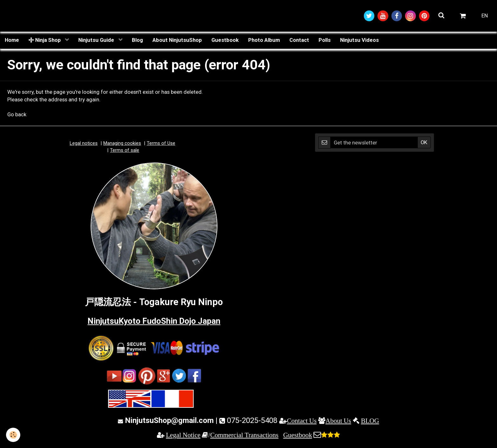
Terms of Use (161, 144)
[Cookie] (13, 435)
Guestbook (225, 40)
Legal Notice (183, 435)
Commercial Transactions (244, 435)
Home (12, 40)
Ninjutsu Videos (359, 40)
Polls (325, 40)
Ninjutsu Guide (97, 40)
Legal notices (84, 144)
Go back (17, 115)
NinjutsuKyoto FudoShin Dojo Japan (154, 321)
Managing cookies (122, 144)
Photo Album (264, 40)
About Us (338, 421)
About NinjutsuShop (177, 40)
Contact (299, 40)
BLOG (370, 421)
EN (485, 16)
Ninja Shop (45, 40)
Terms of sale (125, 150)
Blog (137, 40)
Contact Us (302, 421)
